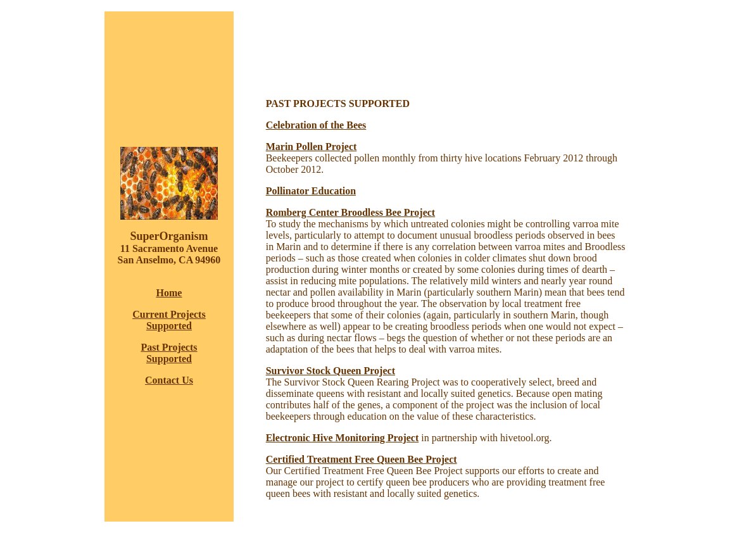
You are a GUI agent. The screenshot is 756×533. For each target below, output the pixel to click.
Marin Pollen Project (312, 147)
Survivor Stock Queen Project (331, 371)
